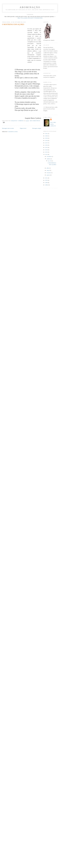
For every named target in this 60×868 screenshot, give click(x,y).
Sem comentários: (35, 121)
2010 (47, 180)
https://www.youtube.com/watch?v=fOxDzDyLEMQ (30, 18)
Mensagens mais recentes (8, 128)
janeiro (48, 175)
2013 (47, 152)
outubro (49, 159)
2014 (47, 150)
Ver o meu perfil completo (53, 124)
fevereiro (49, 173)
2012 (47, 154)
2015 (47, 147)
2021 (47, 134)
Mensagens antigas (37, 128)
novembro (49, 156)
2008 (47, 185)
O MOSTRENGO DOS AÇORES (13, 24)
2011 (47, 178)
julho (48, 168)
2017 (47, 143)
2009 (47, 183)
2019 (47, 138)
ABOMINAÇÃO (30, 7)
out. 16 (50, 161)
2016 (47, 145)
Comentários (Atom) (13, 132)
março (48, 170)
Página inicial (23, 128)
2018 (47, 140)
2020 (47, 136)
